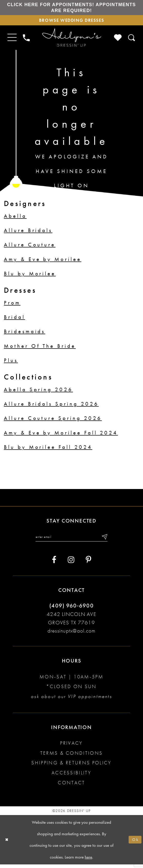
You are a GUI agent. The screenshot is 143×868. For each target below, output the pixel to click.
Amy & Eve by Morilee (43, 262)
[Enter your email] (71, 540)
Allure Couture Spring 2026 (53, 421)
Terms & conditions (72, 757)
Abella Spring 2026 (38, 392)
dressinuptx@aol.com (71, 635)
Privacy (71, 747)
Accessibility (71, 776)
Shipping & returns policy (71, 767)
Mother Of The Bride (40, 349)
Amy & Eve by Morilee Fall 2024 (61, 435)
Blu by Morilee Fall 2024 (48, 450)
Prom (12, 305)
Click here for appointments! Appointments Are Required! (71, 8)
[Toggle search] (132, 40)
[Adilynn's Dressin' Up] (71, 40)
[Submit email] (108, 540)
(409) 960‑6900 (71, 609)
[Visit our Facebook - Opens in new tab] (54, 564)
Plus (11, 363)
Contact (71, 786)
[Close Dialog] (7, 843)
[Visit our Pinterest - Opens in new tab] (88, 564)
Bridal (15, 320)
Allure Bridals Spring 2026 (51, 406)
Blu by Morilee (30, 276)
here (88, 861)
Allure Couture (30, 247)
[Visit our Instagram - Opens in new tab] (71, 564)
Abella (15, 219)
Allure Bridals (28, 233)
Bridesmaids (25, 334)
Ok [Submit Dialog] (135, 843)
